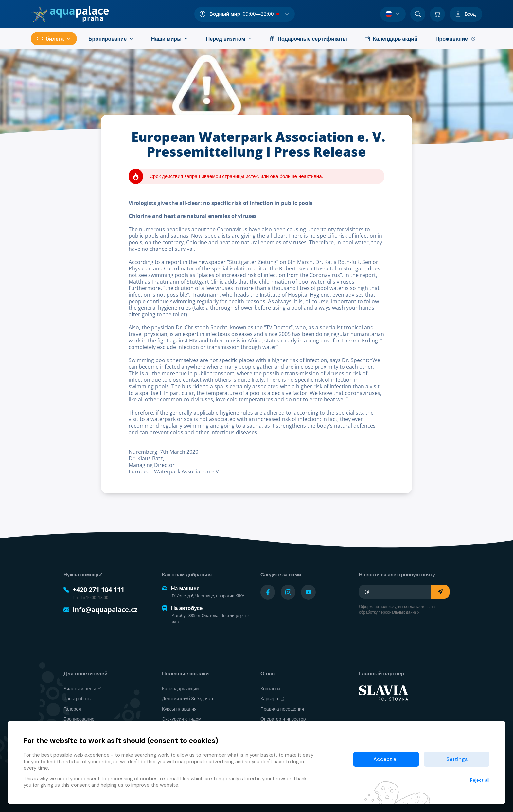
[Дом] (70, 14)
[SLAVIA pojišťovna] (383, 692)
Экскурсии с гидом (182, 719)
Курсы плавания (179, 709)
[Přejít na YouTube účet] (308, 592)
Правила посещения (282, 709)
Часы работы (78, 699)
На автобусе (182, 608)
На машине (181, 588)
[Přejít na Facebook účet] (268, 592)
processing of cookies (133, 779)
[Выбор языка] (393, 14)
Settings (457, 759)
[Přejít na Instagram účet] (288, 592)
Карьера (273, 699)
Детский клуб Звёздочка (187, 699)
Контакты (270, 688)
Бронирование (79, 719)
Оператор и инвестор (283, 719)
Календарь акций (180, 688)
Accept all (386, 759)
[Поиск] (418, 14)
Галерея (72, 709)
